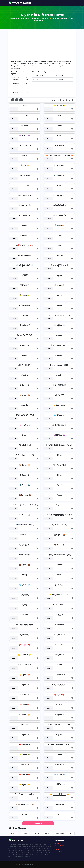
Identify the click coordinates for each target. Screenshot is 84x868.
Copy (14, 109)
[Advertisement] (42, 45)
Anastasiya (60, 833)
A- (13, 100)
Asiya (70, 833)
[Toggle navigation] (73, 3)
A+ (21, 100)
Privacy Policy (59, 845)
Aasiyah (48, 833)
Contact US (59, 843)
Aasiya (36, 833)
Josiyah (25, 833)
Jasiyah (14, 833)
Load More (38, 823)
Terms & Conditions (61, 852)
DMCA (57, 849)
